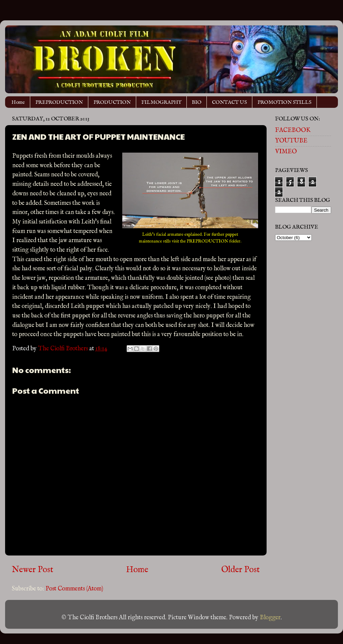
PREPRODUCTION (59, 102)
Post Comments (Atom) (74, 589)
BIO (197, 102)
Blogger (270, 618)
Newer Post (33, 570)
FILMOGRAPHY (161, 102)
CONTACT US (229, 102)
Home (18, 102)
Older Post (240, 570)
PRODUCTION (112, 102)
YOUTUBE (291, 141)
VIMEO (286, 152)
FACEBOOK (293, 130)
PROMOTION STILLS (284, 102)
